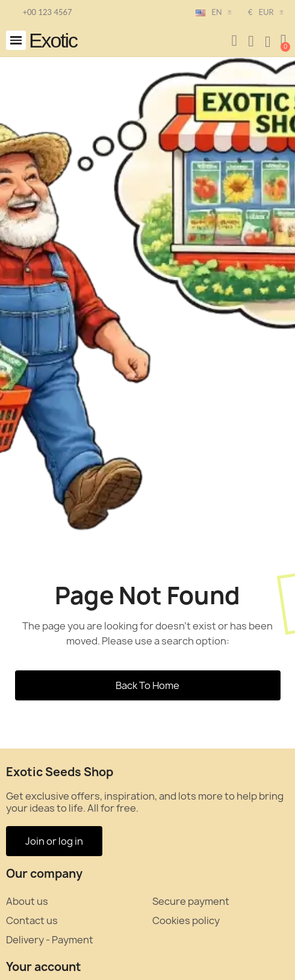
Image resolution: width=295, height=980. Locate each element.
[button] (16, 41)
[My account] (251, 41)
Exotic (53, 40)
